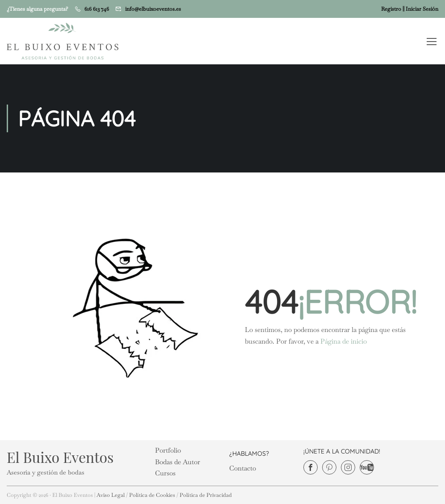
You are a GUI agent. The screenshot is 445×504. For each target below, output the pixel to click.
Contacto (243, 468)
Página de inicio (344, 341)
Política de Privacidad (206, 495)
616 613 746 (97, 9)
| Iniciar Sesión (421, 9)
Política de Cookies (152, 495)
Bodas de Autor (178, 462)
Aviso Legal (111, 495)
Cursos (165, 473)
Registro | (392, 9)
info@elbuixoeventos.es (153, 9)
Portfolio (168, 450)
